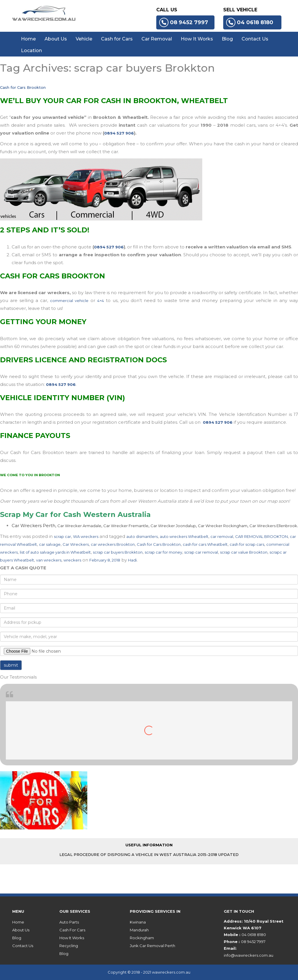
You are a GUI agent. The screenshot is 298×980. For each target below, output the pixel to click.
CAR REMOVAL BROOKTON (261, 536)
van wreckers (49, 560)
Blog (227, 39)
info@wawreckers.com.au (249, 955)
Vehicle (84, 39)
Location (31, 51)
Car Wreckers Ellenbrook (273, 526)
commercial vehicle (69, 301)
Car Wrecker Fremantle (126, 526)
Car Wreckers (76, 544)
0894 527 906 (119, 133)
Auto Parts (69, 922)
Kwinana (138, 922)
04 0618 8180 (250, 22)
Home (28, 39)
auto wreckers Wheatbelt (184, 536)
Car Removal (157, 39)
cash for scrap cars (247, 544)
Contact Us (255, 39)
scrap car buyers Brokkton (118, 552)
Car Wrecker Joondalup (173, 526)
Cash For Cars (72, 930)
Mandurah (139, 930)
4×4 (101, 301)
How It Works (197, 39)
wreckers (72, 560)
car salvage (50, 544)
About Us (56, 39)
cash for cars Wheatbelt (205, 544)
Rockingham (142, 938)
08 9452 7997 (184, 22)
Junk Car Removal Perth (152, 946)
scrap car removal (201, 552)
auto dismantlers (142, 536)
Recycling (69, 946)
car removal (222, 536)
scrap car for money (163, 552)
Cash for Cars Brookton (23, 87)
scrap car (62, 536)
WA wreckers (86, 536)
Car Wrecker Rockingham (223, 526)
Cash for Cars (117, 39)
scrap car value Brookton (244, 552)
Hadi (132, 560)
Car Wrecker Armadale (79, 526)
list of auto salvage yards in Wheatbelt (55, 552)
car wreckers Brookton (113, 544)
